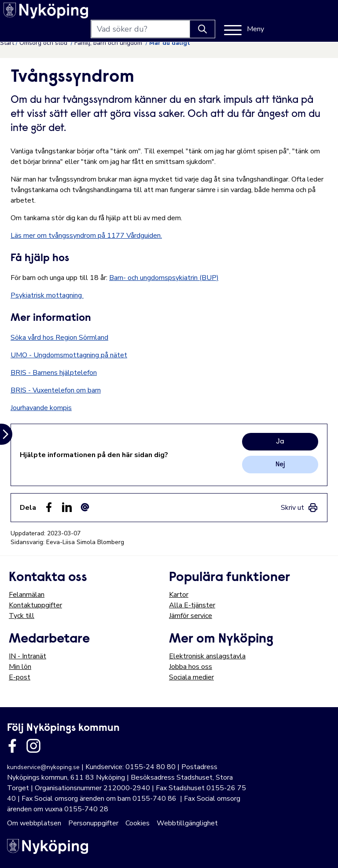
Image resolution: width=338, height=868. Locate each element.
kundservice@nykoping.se (43, 767)
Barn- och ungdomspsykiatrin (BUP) (164, 278)
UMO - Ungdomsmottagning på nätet (69, 355)
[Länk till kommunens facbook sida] (12, 746)
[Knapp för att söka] (268, 14)
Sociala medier (191, 677)
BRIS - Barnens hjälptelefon (54, 373)
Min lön (20, 667)
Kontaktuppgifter (35, 605)
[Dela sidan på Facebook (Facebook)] (49, 507)
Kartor (179, 595)
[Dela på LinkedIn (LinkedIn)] (67, 507)
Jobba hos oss (191, 667)
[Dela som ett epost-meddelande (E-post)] (85, 507)
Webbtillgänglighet (187, 823)
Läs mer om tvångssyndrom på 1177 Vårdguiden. (86, 236)
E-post (20, 677)
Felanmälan (27, 595)
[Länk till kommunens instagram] (33, 746)
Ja (280, 442)
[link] (299, 508)
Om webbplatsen (34, 823)
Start (7, 43)
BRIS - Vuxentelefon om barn (56, 390)
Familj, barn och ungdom (109, 43)
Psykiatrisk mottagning (47, 295)
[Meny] (309, 14)
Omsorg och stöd (44, 43)
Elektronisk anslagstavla (207, 656)
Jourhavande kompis (41, 408)
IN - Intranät (28, 656)
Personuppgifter (93, 823)
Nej (280, 465)
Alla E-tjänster (192, 605)
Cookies (138, 823)
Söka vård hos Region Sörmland (59, 338)
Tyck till (22, 616)
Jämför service (191, 616)
